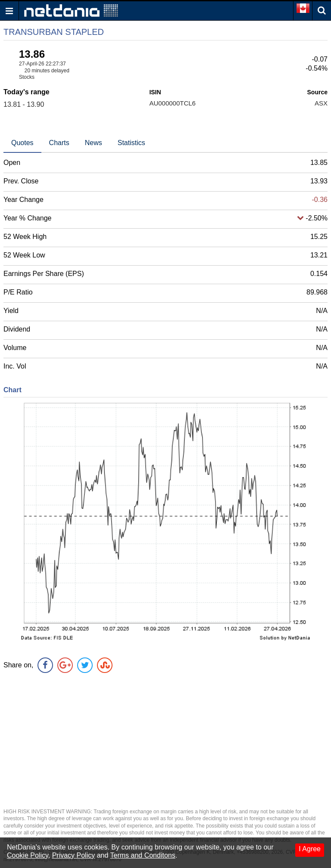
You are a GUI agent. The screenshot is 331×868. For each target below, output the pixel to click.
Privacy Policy (74, 855)
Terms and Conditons (143, 855)
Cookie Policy (28, 855)
